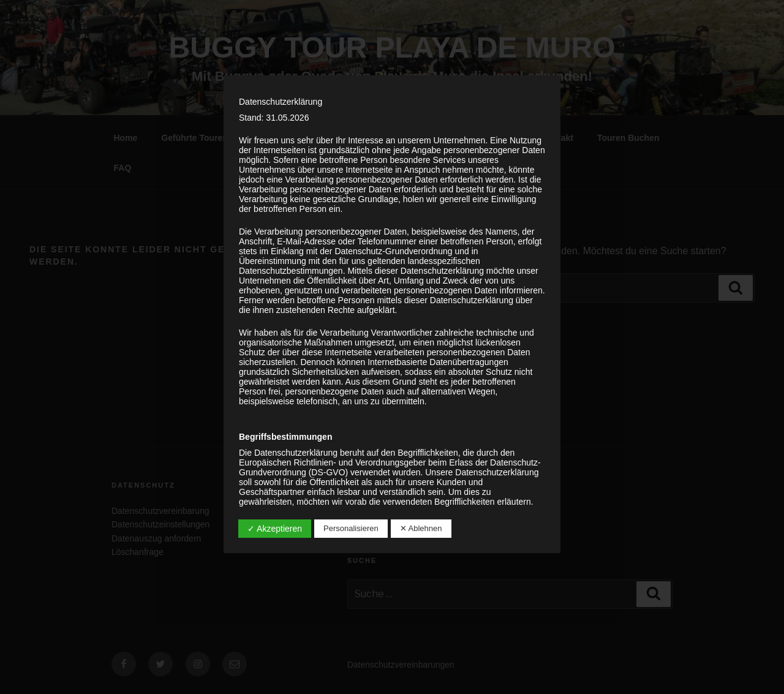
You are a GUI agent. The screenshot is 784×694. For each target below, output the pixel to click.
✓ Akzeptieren (275, 529)
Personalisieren (351, 528)
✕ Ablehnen (421, 528)
